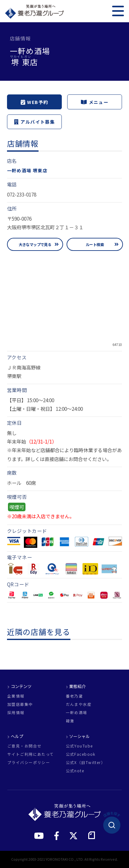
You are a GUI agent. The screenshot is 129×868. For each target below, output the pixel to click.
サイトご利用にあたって (31, 754)
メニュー (95, 102)
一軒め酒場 (77, 713)
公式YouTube (79, 746)
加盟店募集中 (20, 704)
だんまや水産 (79, 704)
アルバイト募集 (34, 122)
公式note (75, 771)
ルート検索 (95, 244)
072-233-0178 (22, 194)
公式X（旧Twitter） (86, 762)
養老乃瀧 (75, 696)
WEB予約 (35, 102)
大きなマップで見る (35, 244)
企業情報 (16, 696)
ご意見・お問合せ (24, 746)
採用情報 (16, 713)
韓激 (70, 721)
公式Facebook (81, 754)
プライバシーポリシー (29, 762)
